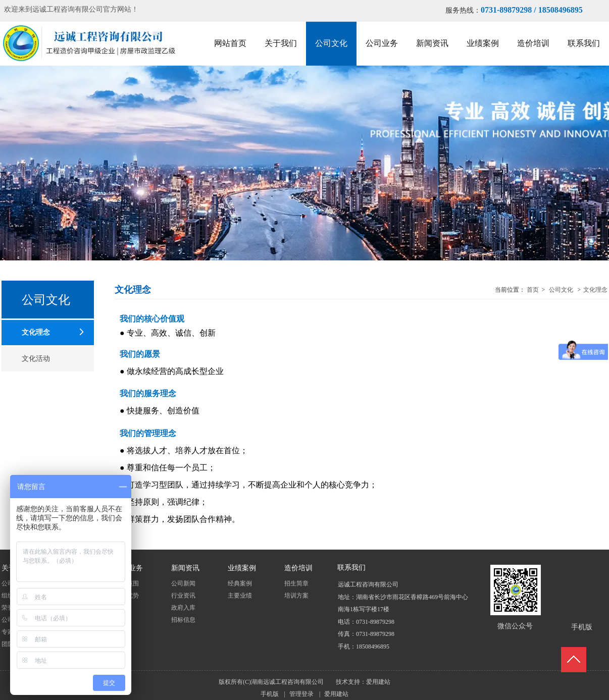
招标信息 (183, 620)
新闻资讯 (185, 568)
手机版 (270, 694)
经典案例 (240, 583)
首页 (533, 290)
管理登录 (301, 694)
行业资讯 (183, 596)
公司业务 (129, 568)
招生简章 (296, 583)
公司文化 (561, 290)
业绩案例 (242, 568)
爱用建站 (378, 682)
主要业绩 (240, 596)
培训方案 (296, 596)
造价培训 (298, 568)
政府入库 (183, 608)
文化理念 (595, 290)
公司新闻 (183, 583)
